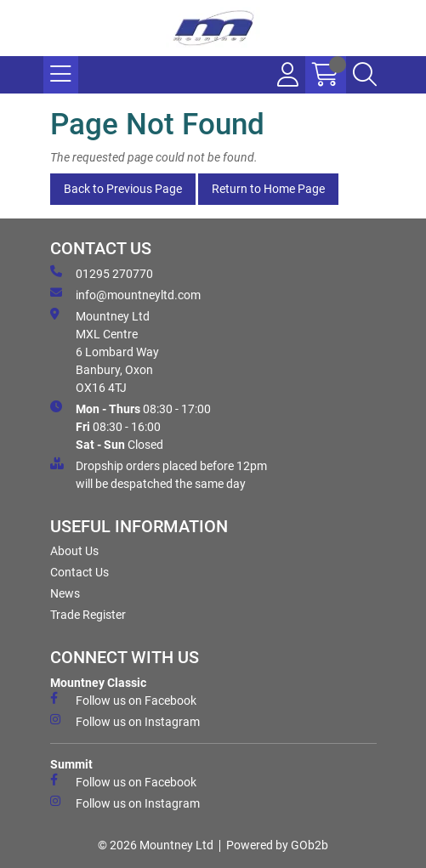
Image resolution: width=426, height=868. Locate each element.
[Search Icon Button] (365, 75)
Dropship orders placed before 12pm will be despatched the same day (159, 474)
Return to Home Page (268, 189)
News (65, 593)
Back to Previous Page (123, 189)
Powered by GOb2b (277, 845)
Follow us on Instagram (125, 721)
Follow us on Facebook (123, 700)
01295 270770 (102, 273)
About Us (74, 551)
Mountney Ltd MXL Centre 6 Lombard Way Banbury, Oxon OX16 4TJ (105, 351)
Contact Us (80, 572)
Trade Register (88, 615)
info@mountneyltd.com (125, 294)
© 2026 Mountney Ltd (156, 845)
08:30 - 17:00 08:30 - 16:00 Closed (131, 426)
